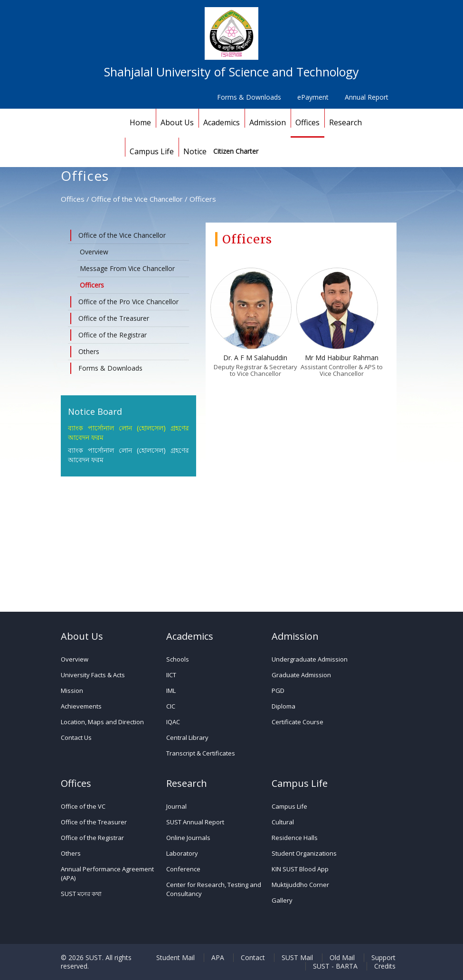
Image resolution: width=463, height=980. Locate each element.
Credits (385, 966)
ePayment (313, 97)
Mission (72, 691)
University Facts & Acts (93, 675)
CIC (171, 706)
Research (345, 122)
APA (218, 958)
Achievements (81, 706)
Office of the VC (83, 806)
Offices (307, 122)
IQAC (173, 722)
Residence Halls (295, 838)
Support (383, 958)
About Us (177, 122)
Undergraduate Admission (310, 659)
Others (71, 853)
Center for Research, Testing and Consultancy (214, 889)
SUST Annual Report (195, 822)
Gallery (282, 900)
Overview (94, 252)
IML (171, 691)
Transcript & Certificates (201, 753)
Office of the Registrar (92, 838)
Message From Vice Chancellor (127, 268)
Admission (268, 122)
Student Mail (175, 958)
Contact (253, 958)
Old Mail (342, 958)
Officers (92, 285)
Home (140, 122)
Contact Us (76, 737)
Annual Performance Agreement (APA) (107, 873)
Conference (183, 869)
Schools (178, 659)
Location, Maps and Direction (102, 722)
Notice (195, 151)
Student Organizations (304, 853)
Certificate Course (298, 722)
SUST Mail (297, 958)
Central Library (187, 737)
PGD (278, 691)
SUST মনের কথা (81, 894)
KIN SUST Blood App (300, 869)
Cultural (283, 822)
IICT (171, 675)
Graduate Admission (301, 675)
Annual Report (367, 97)
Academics (222, 122)
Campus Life (152, 151)
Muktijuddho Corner (300, 885)
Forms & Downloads (249, 97)
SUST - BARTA (335, 966)
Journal (176, 806)
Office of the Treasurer (94, 822)
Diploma (283, 706)
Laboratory (182, 853)
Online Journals (188, 838)
